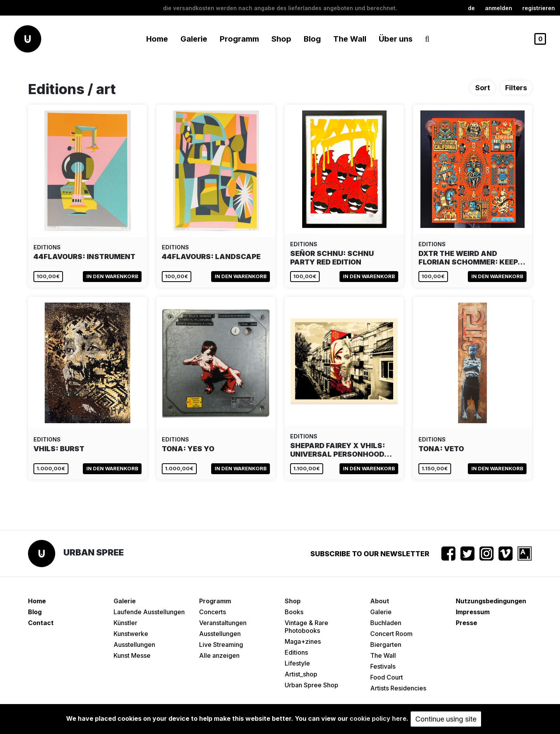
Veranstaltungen (223, 623)
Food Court (387, 677)
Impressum (473, 612)
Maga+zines (303, 641)
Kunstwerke (131, 634)
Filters (516, 88)
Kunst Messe (132, 655)
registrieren (539, 8)
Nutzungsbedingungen (491, 601)
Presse (466, 623)
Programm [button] (239, 39)
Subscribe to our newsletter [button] (370, 554)
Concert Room (391, 634)
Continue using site (446, 719)
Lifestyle (297, 663)
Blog (312, 39)
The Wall (350, 39)
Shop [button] (281, 39)
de (471, 8)
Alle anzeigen (219, 655)
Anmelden (499, 8)
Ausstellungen (134, 645)
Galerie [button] (194, 39)
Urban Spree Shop (311, 685)
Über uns (396, 39)
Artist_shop (301, 674)
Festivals (383, 666)
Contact (41, 623)
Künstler (125, 623)
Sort (483, 88)
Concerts (213, 612)
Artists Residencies (398, 688)
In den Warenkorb (112, 276)
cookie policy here (378, 718)
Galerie (381, 612)
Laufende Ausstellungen (149, 612)
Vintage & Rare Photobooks (306, 627)
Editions (296, 652)
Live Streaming (221, 645)
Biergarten (386, 645)
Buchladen (386, 623)
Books (294, 612)
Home (157, 39)
